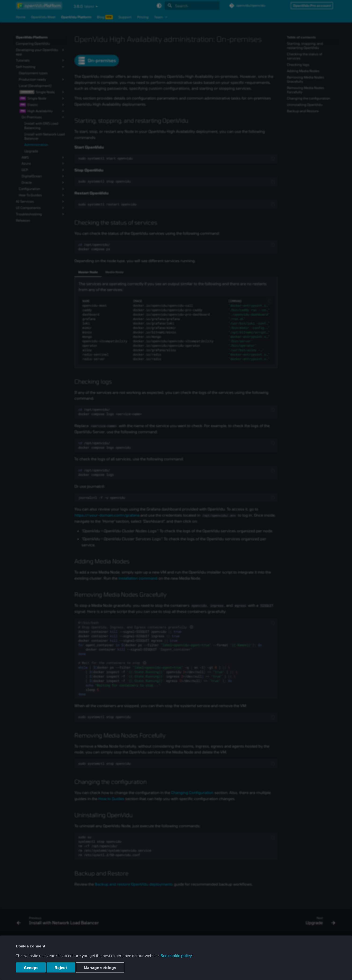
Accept (31, 967)
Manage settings (100, 967)
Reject (61, 967)
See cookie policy (176, 956)
